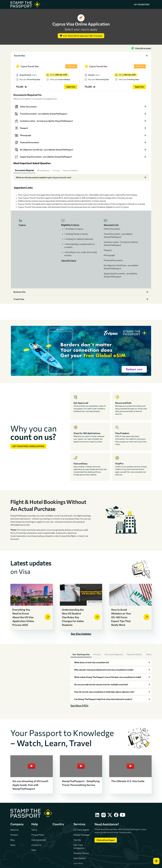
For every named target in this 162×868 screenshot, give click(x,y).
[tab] (81, 56)
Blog (12, 840)
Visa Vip (77, 840)
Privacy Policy (38, 835)
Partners (14, 835)
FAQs (34, 850)
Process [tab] (97, 654)
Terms (34, 830)
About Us (14, 830)
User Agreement (39, 840)
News (13, 845)
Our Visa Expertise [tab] (81, 654)
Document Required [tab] (114, 654)
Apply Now (71, 87)
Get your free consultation (28, 446)
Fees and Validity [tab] (134, 654)
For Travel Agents (81, 830)
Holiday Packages (82, 835)
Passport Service (81, 853)
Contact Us (36, 845)
